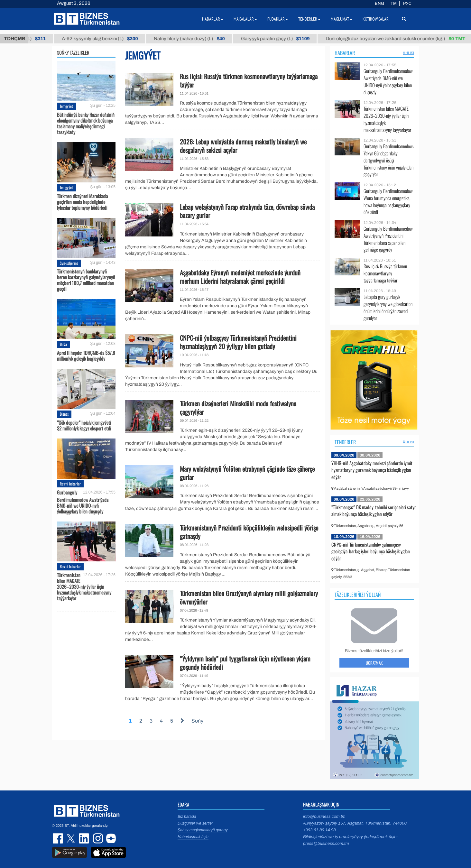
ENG (379, 4)
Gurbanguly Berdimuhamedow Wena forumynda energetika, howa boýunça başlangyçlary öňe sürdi (388, 201)
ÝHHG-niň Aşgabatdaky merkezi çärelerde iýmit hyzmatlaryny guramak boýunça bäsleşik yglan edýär (372, 470)
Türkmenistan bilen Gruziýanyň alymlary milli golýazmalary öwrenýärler (249, 597)
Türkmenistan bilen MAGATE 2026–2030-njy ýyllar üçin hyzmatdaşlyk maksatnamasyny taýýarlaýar (84, 586)
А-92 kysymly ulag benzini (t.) (107, 39)
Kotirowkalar (376, 19)
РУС (407, 4)
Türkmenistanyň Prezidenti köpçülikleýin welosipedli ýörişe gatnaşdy (249, 532)
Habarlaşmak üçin (193, 837)
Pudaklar (278, 19)
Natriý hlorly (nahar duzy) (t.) (196, 39)
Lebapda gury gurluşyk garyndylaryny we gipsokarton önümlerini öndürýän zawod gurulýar (388, 307)
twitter (71, 838)
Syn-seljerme (69, 263)
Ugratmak (374, 663)
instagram (97, 838)
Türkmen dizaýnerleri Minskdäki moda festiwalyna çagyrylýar (238, 408)
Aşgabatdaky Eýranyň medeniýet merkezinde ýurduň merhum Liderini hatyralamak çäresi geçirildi (240, 277)
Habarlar (345, 53)
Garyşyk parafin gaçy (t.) (282, 39)
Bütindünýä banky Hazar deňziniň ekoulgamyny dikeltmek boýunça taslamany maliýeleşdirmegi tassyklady (86, 123)
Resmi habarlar (70, 484)
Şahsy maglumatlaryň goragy (203, 830)
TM (394, 4)
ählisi (408, 53)
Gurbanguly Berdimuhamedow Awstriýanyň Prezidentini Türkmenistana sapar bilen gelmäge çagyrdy (388, 239)
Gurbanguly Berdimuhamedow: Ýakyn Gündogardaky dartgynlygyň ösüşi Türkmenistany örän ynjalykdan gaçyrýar (389, 160)
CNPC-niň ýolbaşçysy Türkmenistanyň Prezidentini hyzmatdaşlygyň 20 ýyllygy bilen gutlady (238, 342)
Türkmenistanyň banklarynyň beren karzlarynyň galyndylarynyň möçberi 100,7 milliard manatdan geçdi (86, 280)
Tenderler (345, 442)
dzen (110, 838)
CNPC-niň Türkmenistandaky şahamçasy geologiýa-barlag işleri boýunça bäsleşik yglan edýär (371, 551)
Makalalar (245, 19)
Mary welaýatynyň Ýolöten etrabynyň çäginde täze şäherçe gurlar (247, 473)
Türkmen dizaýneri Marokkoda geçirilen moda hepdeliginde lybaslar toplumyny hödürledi (82, 202)
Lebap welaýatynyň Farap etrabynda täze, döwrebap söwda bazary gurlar (247, 211)
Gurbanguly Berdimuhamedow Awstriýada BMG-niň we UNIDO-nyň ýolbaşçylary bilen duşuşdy (83, 502)
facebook (59, 838)
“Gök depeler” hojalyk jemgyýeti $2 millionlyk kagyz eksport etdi (84, 425)
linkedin (84, 838)
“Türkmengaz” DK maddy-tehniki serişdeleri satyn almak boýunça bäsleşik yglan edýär (374, 511)
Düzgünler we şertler (195, 823)
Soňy (197, 721)
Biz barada (187, 817)
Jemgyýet (66, 106)
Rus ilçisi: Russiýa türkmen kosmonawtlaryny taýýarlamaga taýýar (249, 80)
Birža (63, 344)
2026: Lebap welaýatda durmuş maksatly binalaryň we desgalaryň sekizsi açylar (243, 146)
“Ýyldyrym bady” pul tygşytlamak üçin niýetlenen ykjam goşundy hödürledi (245, 663)
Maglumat (342, 19)
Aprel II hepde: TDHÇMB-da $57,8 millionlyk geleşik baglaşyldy (86, 356)
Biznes (64, 414)
